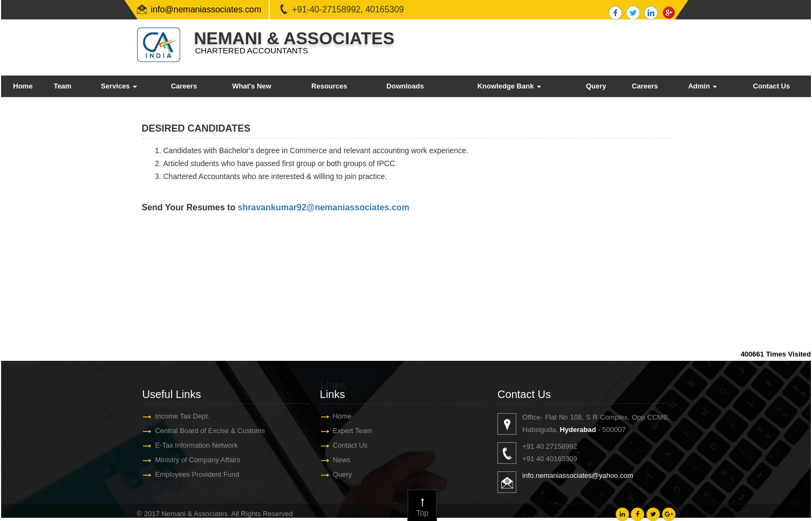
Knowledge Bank (509, 86)
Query (596, 86)
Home (23, 86)
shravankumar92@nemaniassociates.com (324, 207)
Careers (184, 86)
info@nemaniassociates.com (206, 9)
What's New (251, 86)
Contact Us (772, 86)
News (336, 460)
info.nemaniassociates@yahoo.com (583, 475)
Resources (329, 86)
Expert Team (347, 431)
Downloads (405, 86)
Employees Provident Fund (192, 474)
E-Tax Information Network (191, 445)
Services (119, 86)
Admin (702, 86)
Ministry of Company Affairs (193, 460)
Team (62, 86)
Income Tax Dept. (177, 416)
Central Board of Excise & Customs (205, 431)
